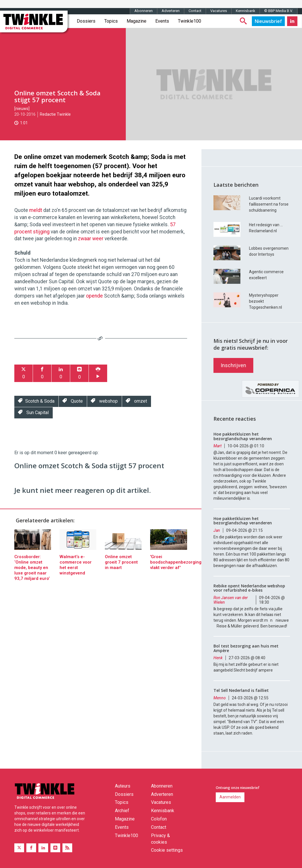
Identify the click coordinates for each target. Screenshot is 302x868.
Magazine (137, 21)
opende (94, 296)
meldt (36, 210)
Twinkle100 (190, 21)
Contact (195, 11)
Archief (122, 811)
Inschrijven (233, 365)
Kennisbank (246, 11)
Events (162, 21)
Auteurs (123, 786)
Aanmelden (230, 797)
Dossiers (86, 21)
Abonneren (144, 11)
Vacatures (219, 11)
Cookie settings (167, 850)
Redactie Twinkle (55, 114)
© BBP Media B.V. (279, 11)
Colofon (159, 819)
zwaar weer (91, 239)
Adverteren (171, 11)
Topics (111, 21)
